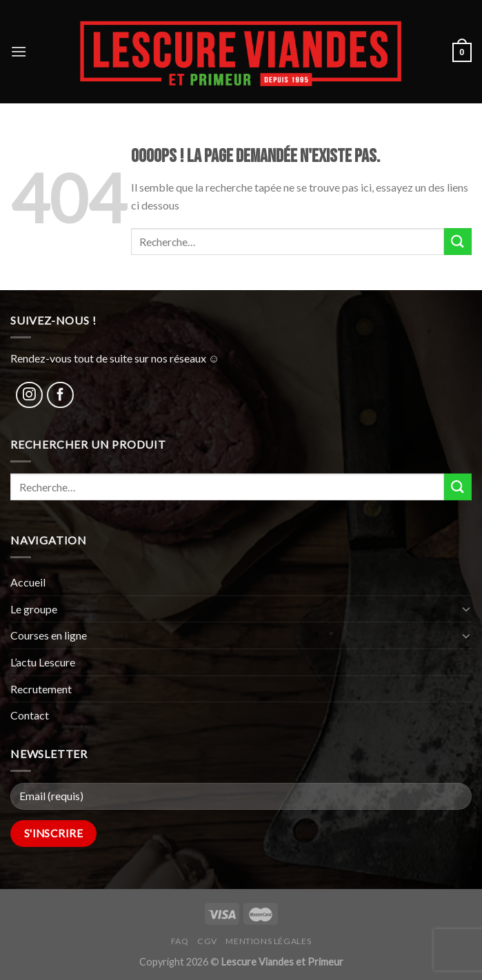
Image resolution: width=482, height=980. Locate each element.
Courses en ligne (49, 635)
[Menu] (19, 51)
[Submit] (458, 242)
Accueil (28, 582)
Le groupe (34, 609)
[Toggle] (466, 609)
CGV (207, 941)
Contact (30, 715)
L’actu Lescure (43, 662)
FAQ (180, 941)
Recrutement (41, 689)
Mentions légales (268, 941)
